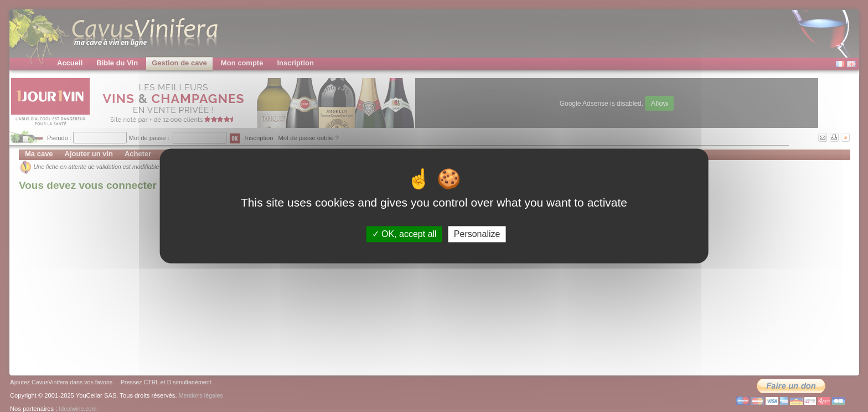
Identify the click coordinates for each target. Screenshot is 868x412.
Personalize (477, 234)
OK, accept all (404, 234)
